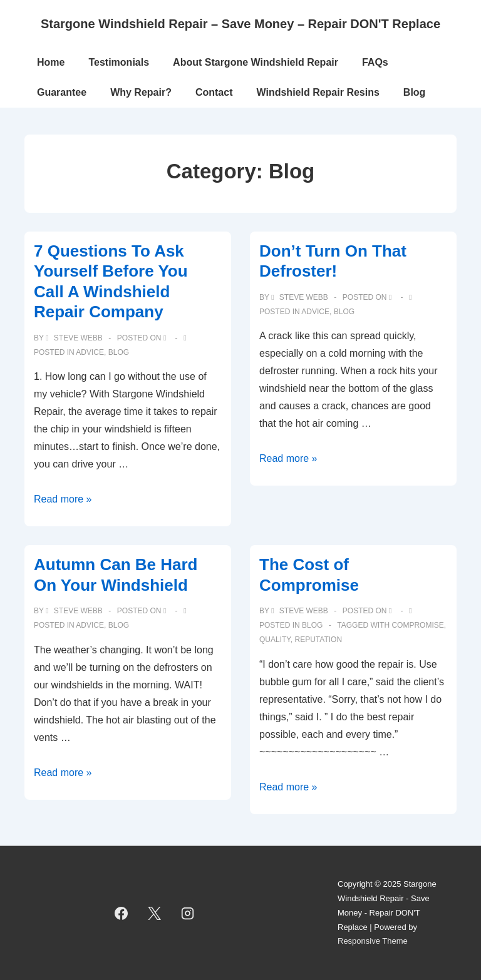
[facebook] (122, 913)
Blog (415, 92)
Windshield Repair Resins (318, 92)
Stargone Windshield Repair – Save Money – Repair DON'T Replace (240, 24)
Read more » (63, 499)
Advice (90, 352)
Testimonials (119, 62)
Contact (214, 92)
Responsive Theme (373, 941)
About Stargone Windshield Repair (256, 62)
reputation (318, 640)
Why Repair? (141, 92)
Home (51, 62)
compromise (417, 625)
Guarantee (62, 92)
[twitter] (155, 913)
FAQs (375, 62)
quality (275, 640)
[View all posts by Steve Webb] (75, 338)
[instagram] (187, 913)
